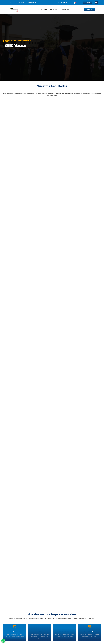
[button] (96, 3)
